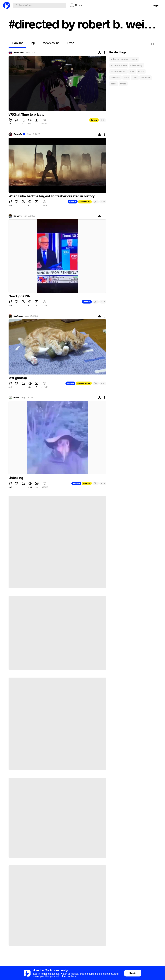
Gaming (94, 120)
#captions (146, 78)
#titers (123, 84)
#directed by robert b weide (124, 59)
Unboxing (16, 478)
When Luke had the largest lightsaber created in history (52, 196)
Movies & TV (85, 202)
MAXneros (18, 316)
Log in (156, 6)
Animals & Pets (84, 383)
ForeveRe (18, 134)
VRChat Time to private (26, 115)
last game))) (18, 378)
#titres (141, 72)
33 (103, 202)
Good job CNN (19, 296)
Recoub (73, 202)
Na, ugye (18, 216)
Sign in (133, 973)
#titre (126, 78)
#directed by (136, 65)
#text (132, 72)
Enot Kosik (19, 53)
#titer (135, 78)
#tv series (115, 78)
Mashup (87, 483)
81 (103, 120)
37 (103, 383)
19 (103, 302)
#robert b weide (118, 72)
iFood (16, 398)
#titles (114, 84)
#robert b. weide (119, 65)
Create (76, 5)
